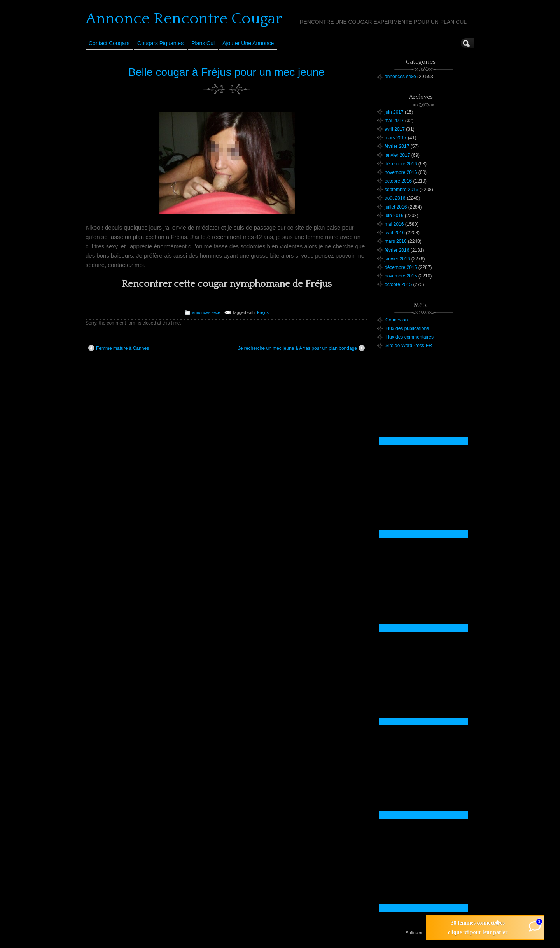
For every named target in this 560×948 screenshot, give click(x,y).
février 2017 (397, 146)
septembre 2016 (402, 190)
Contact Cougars (109, 43)
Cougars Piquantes (160, 43)
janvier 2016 (397, 259)
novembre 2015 (401, 276)
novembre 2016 (401, 172)
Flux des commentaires (409, 337)
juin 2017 (394, 112)
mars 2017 (396, 138)
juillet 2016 (396, 207)
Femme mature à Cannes (119, 348)
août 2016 (395, 198)
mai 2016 (394, 224)
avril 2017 (395, 129)
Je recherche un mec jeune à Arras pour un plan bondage (301, 348)
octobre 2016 (398, 181)
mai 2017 (394, 121)
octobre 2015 (398, 284)
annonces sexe (206, 312)
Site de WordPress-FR (409, 346)
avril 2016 (395, 233)
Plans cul (203, 43)
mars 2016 (396, 241)
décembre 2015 (401, 267)
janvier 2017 (397, 155)
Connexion (396, 320)
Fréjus (263, 312)
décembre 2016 (401, 164)
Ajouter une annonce (248, 43)
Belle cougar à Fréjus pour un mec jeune (226, 72)
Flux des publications (407, 328)
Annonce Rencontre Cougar (184, 19)
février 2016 (397, 250)
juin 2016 (394, 216)
